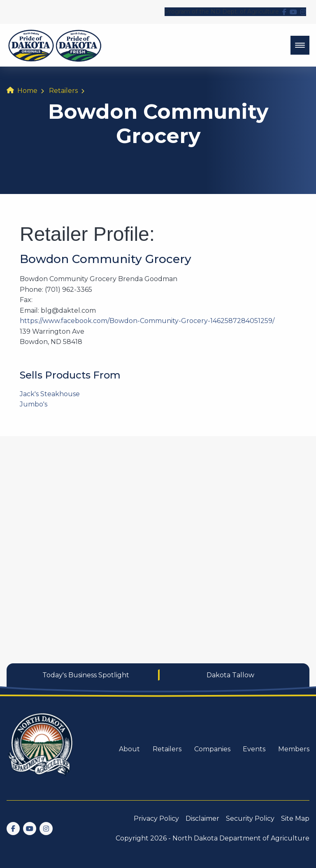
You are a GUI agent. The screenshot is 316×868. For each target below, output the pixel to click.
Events (254, 749)
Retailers (63, 91)
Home (27, 91)
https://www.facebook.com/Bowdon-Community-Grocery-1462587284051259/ (147, 321)
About (129, 749)
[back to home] (55, 45)
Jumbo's (34, 404)
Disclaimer (202, 818)
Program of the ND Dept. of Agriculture (222, 12)
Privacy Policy (156, 818)
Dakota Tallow (230, 675)
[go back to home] (41, 749)
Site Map (295, 818)
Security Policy (250, 818)
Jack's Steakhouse (50, 394)
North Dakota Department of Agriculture (241, 838)
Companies (212, 749)
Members (294, 749)
